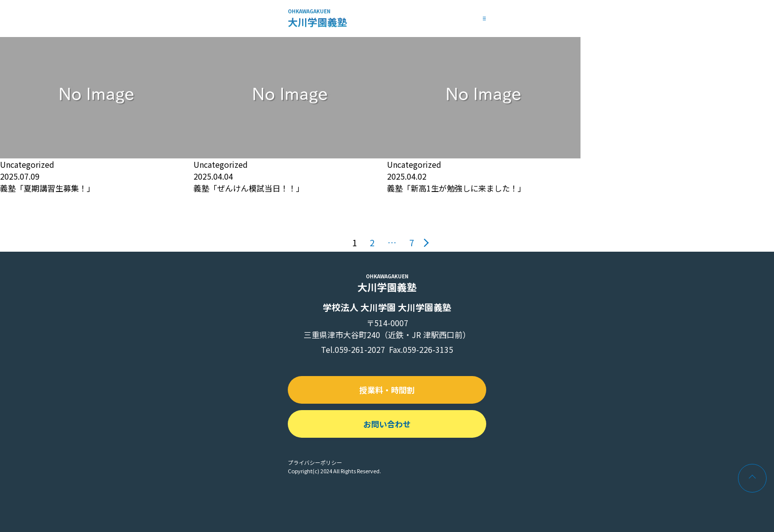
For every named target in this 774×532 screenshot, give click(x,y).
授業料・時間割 (387, 390)
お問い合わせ (387, 424)
